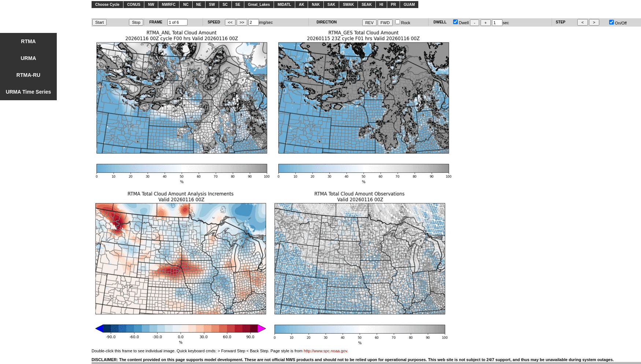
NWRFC (169, 5)
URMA (29, 58)
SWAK (348, 5)
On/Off (618, 23)
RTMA (28, 41)
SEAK (367, 5)
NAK (316, 5)
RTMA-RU (28, 75)
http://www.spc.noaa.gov (325, 351)
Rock (403, 23)
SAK (331, 5)
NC (186, 5)
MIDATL (284, 5)
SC (225, 5)
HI (381, 5)
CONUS (134, 5)
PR (393, 5)
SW (212, 5)
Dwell (461, 23)
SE (238, 5)
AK (301, 5)
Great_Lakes (259, 5)
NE (199, 5)
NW (151, 5)
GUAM (409, 5)
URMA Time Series (29, 92)
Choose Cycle (107, 5)
